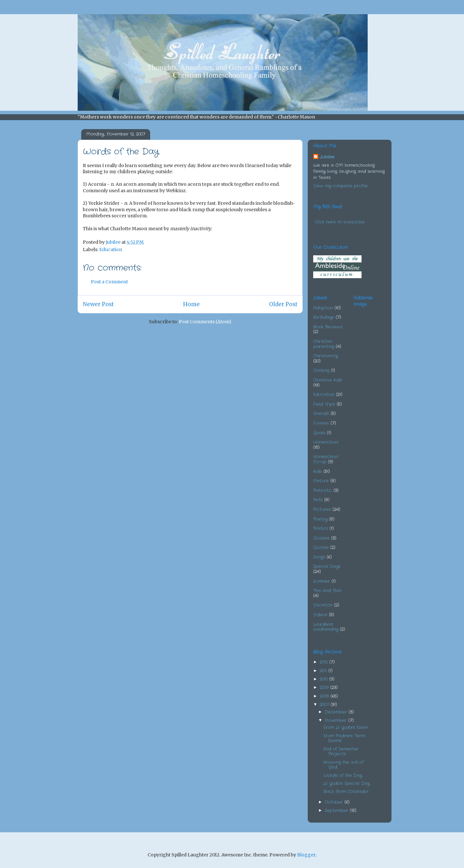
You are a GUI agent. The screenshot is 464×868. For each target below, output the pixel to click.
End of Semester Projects (341, 752)
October (335, 802)
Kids (318, 472)
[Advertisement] (386, 344)
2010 (324, 679)
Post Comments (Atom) (205, 322)
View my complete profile (340, 186)
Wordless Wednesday (326, 627)
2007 (325, 705)
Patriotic (323, 491)
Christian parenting (324, 344)
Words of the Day (343, 775)
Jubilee (327, 157)
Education (111, 250)
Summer (322, 581)
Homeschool (326, 442)
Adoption (323, 308)
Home (191, 304)
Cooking (321, 370)
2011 (324, 671)
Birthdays (324, 317)
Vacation (323, 605)
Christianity (325, 356)
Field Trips (324, 404)
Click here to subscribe (340, 222)
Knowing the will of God (343, 765)
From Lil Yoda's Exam (346, 727)
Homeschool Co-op (326, 459)
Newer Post (98, 304)
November (337, 720)
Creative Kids (328, 380)
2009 (325, 688)
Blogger (306, 855)
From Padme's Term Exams (344, 738)
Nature (321, 481)
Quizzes (321, 538)
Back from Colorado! (346, 792)
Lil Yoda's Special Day (347, 783)
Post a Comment (109, 282)
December (337, 712)
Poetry (320, 519)
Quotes (321, 547)
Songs (319, 557)
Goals (319, 433)
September (337, 811)
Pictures (322, 509)
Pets (318, 500)
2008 (325, 696)
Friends (321, 414)
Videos (320, 615)
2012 (324, 662)
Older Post (283, 304)
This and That (328, 591)
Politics (321, 528)
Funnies (321, 423)
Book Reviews (328, 327)
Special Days (327, 566)
